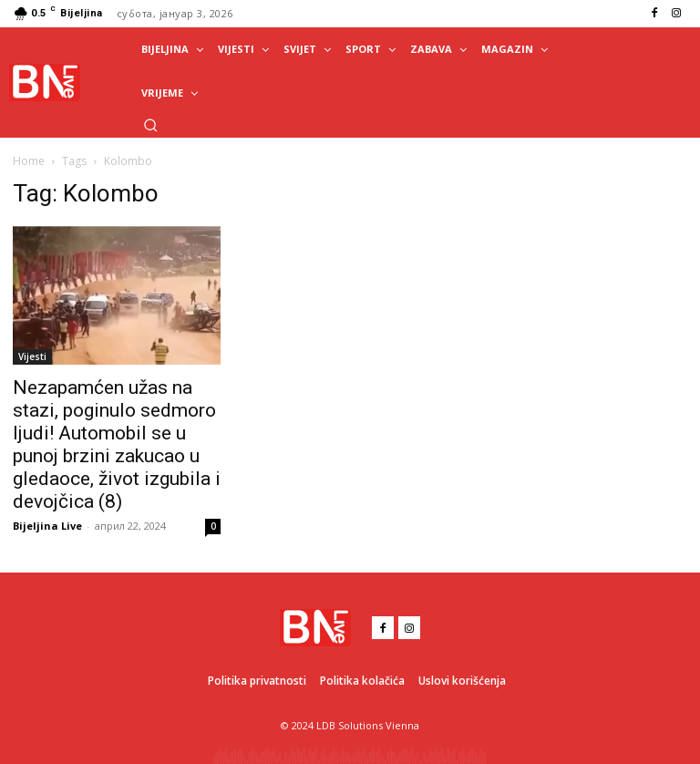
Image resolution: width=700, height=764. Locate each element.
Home (29, 161)
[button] (150, 125)
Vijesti (32, 356)
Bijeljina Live (47, 526)
